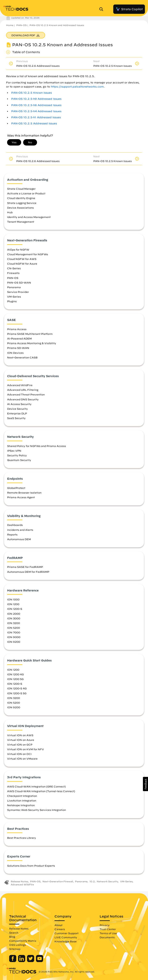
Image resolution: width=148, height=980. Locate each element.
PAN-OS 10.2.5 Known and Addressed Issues (57, 25)
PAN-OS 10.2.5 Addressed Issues (34, 123)
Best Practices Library (22, 838)
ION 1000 (13, 599)
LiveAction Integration (22, 800)
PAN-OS (21, 25)
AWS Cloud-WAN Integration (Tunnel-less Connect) (41, 791)
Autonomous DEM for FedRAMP (28, 572)
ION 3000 (14, 618)
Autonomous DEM (19, 539)
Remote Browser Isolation (24, 493)
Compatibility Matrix (23, 941)
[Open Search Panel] (102, 9)
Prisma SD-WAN (18, 348)
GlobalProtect (16, 488)
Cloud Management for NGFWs (28, 254)
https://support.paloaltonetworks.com (77, 87)
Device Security (17, 409)
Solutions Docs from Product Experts (31, 866)
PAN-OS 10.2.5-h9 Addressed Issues (36, 99)
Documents (107, 937)
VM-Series (14, 297)
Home (10, 25)
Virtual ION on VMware (22, 759)
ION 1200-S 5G (17, 693)
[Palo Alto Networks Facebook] (13, 961)
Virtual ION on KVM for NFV (26, 749)
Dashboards (15, 525)
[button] (145, 784)
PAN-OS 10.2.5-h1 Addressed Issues (36, 117)
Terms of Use (108, 933)
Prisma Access (17, 329)
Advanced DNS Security (23, 399)
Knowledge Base (66, 941)
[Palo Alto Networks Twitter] (31, 961)
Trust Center (108, 929)
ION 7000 (14, 632)
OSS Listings (17, 945)
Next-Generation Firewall (58, 881)
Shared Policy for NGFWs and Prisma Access (36, 446)
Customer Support (66, 933)
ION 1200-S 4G (17, 688)
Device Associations (20, 208)
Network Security (107, 881)
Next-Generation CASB (22, 357)
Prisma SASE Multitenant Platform (30, 334)
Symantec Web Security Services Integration (36, 810)
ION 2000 (14, 614)
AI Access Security (19, 404)
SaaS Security (16, 418)
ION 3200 (14, 623)
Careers (60, 929)
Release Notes (19, 881)
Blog (12, 937)
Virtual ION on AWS (20, 735)
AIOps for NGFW (18, 250)
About (58, 925)
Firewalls (13, 273)
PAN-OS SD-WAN (19, 283)
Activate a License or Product (26, 193)
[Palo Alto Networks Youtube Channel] (40, 961)
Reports (12, 534)
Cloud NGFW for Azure (22, 264)
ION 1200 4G (15, 674)
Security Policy (17, 455)
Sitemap (15, 949)
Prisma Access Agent (21, 497)
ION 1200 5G (15, 679)
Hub (10, 212)
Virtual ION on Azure (21, 740)
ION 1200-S (15, 609)
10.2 (92, 881)
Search (14, 933)
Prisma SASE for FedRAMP (25, 567)
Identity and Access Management (29, 217)
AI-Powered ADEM (19, 338)
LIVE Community (66, 937)
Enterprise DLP (17, 413)
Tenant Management (21, 222)
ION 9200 (14, 642)
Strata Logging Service (22, 203)
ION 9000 (14, 637)
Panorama (14, 287)
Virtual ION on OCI (19, 754)
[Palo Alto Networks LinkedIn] (22, 961)
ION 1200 (13, 604)
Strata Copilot (129, 9)
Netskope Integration (21, 805)
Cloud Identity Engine (21, 198)
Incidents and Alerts (20, 530)
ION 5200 (14, 628)
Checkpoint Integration (22, 796)
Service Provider (18, 292)
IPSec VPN (14, 451)
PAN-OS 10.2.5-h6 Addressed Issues (36, 105)
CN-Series (14, 268)
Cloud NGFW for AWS (22, 259)
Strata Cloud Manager (21, 189)
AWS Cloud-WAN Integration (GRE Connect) (36, 786)
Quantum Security (19, 460)
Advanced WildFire (20, 385)
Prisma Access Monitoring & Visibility (32, 343)
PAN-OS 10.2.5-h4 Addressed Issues (36, 111)
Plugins (12, 301)
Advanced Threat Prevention (26, 394)
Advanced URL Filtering (23, 390)
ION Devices (15, 353)
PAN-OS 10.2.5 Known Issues (32, 93)
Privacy (105, 925)
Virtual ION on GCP (20, 745)
